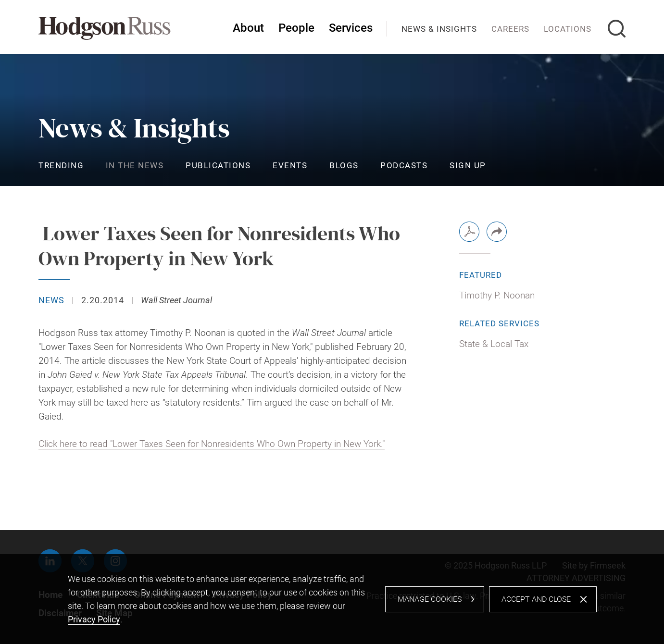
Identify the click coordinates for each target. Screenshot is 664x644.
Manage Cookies (430, 599)
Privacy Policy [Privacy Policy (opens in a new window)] (94, 619)
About (248, 28)
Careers (510, 29)
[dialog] (332, 599)
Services (351, 28)
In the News (135, 165)
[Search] (617, 29)
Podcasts (404, 165)
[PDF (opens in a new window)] (469, 232)
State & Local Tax (494, 344)
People (296, 28)
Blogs (344, 165)
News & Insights (439, 29)
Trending (61, 165)
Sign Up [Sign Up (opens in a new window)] (468, 165)
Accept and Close (536, 599)
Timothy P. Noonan (497, 295)
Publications (218, 165)
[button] (497, 232)
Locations (568, 29)
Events (290, 165)
